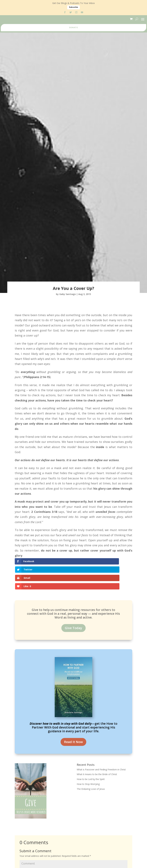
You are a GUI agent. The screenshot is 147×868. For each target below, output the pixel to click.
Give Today (73, 603)
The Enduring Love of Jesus (91, 764)
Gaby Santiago (68, 294)
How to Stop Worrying (88, 759)
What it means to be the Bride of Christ (97, 749)
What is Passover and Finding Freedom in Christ (101, 745)
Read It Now (73, 717)
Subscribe (73, 7)
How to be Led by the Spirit (91, 754)
